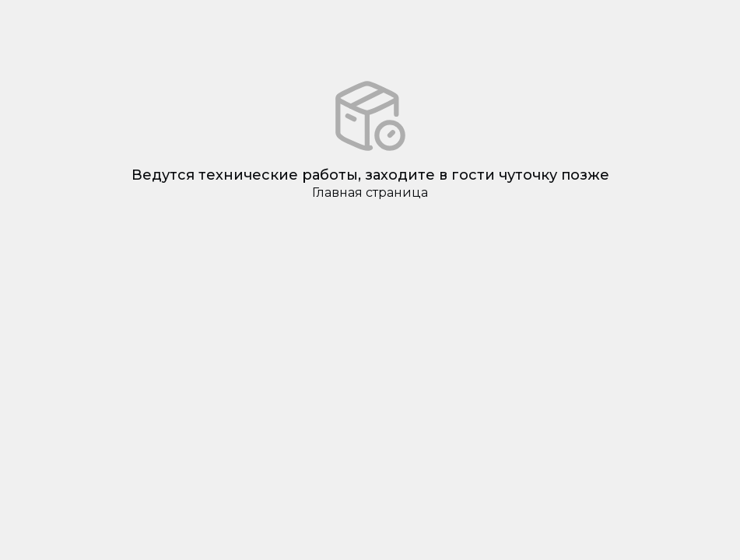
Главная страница (370, 192)
